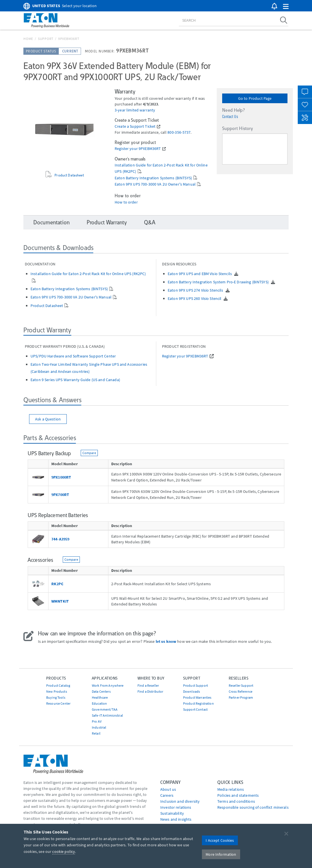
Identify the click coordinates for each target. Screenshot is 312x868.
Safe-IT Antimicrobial (107, 715)
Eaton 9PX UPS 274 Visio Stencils (196, 290)
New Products (57, 691)
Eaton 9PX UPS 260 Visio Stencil (195, 298)
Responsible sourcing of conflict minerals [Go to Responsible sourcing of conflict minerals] (253, 807)
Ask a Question (48, 419)
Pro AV (97, 721)
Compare (89, 453)
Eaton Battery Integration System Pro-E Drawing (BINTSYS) (219, 282)
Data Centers (101, 691)
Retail (96, 733)
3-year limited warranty (135, 110)
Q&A (150, 222)
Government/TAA (105, 709)
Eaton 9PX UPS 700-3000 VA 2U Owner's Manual (155, 184)
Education (99, 703)
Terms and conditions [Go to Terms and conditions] (236, 801)
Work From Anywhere (108, 685)
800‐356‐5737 (179, 132)
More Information (221, 854)
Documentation (51, 222)
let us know (166, 641)
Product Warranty (107, 222)
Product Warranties (197, 697)
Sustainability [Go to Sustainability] (172, 813)
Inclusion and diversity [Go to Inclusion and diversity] (180, 801)
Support (46, 39)
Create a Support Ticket (135, 126)
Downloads (192, 691)
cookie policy (64, 851)
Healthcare (100, 697)
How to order (126, 202)
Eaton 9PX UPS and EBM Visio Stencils (200, 274)
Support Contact (195, 709)
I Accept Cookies (220, 840)
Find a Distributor (150, 691)
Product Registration (198, 703)
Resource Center (58, 703)
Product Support (195, 685)
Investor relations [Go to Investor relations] (176, 807)
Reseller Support (241, 685)
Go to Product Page (255, 98)
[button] (286, 7)
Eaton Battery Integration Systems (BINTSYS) (153, 178)
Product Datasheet (69, 175)
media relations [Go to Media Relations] (231, 789)
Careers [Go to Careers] (167, 795)
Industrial (99, 727)
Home (28, 39)
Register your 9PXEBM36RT (138, 149)
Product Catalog (58, 685)
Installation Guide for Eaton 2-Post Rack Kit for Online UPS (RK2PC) (88, 274)
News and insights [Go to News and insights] (176, 819)
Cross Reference (241, 691)
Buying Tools (56, 697)
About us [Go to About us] (168, 789)
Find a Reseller (148, 685)
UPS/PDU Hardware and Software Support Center (73, 356)
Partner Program (241, 697)
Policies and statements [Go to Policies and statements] (238, 795)
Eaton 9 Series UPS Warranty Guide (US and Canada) (75, 380)
